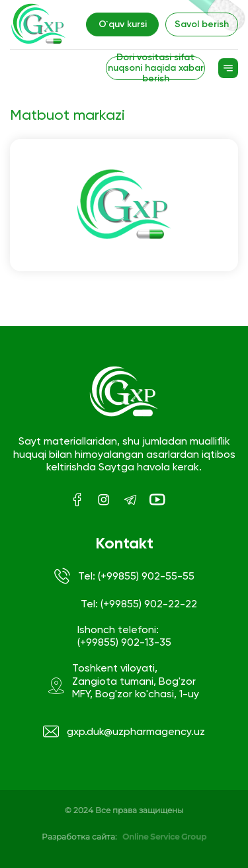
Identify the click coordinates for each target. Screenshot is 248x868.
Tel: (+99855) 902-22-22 (139, 604)
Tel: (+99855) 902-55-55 (124, 576)
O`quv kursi (123, 24)
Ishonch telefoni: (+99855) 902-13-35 (124, 636)
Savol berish (202, 24)
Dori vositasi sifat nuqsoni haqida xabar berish (156, 68)
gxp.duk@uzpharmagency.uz (124, 732)
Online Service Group (164, 837)
